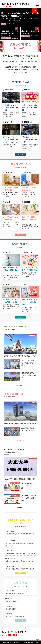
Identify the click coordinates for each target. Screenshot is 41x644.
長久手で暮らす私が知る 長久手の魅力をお (29, 375)
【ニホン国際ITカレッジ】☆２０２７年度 (29, 486)
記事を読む (16, 21)
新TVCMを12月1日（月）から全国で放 (10, 138)
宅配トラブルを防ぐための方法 (29, 189)
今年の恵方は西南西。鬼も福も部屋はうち (20, 561)
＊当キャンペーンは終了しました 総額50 (29, 107)
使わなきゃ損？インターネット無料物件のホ (29, 302)
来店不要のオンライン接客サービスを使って (20, 545)
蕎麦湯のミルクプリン (13, 601)
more (20, 155)
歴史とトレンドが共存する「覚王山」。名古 (20, 356)
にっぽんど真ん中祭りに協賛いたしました (20, 569)
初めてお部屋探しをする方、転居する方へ (10, 270)
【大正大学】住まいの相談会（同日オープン (20, 479)
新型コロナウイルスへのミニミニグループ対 (20, 535)
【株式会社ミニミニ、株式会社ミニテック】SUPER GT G (10, 33)
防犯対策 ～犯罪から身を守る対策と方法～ (30, 220)
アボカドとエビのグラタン (15, 616)
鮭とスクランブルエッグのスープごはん (19, 594)
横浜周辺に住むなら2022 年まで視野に (29, 429)
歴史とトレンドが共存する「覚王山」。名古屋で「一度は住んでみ (20, 14)
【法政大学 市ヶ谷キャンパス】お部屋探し (29, 498)
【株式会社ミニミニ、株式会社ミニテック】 (10, 107)
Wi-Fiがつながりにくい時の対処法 (11, 218)
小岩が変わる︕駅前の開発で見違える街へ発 (20, 424)
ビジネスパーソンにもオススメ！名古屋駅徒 (29, 363)
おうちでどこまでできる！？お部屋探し (29, 269)
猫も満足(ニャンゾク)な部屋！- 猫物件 (10, 301)
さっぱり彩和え (11, 609)
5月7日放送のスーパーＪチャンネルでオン (20, 553)
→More (8, 116)
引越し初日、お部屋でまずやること (10, 189)
